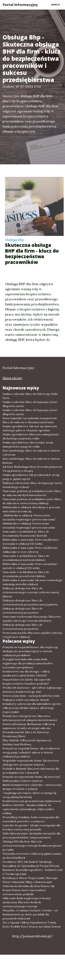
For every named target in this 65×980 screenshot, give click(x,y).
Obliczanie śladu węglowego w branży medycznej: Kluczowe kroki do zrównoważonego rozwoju (27, 902)
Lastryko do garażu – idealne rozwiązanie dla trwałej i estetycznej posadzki (31, 827)
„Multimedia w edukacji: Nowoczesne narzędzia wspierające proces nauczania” (29, 517)
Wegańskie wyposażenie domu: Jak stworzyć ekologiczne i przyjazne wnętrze (31, 763)
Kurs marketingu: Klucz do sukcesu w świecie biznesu (31, 461)
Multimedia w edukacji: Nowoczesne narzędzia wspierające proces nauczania (29, 525)
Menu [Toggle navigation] (56, 5)
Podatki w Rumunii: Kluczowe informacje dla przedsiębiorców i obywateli (31, 771)
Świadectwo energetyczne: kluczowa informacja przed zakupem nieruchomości (30, 718)
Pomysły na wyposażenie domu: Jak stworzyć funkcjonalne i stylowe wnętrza (31, 779)
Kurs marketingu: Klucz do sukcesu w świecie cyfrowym (31, 453)
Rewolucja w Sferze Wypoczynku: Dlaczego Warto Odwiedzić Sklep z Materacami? (30, 880)
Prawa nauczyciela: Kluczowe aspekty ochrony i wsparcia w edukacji (32, 635)
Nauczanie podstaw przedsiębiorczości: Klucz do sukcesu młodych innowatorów (32, 493)
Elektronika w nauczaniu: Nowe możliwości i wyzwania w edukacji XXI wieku (31, 542)
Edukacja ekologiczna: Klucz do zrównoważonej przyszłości (23, 610)
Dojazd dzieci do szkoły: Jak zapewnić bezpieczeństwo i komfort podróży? (27, 682)
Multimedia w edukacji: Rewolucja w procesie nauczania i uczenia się (31, 509)
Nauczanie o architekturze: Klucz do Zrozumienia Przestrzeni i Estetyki (26, 534)
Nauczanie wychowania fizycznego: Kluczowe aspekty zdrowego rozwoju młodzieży (32, 619)
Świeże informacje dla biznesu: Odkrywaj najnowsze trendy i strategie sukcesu (29, 726)
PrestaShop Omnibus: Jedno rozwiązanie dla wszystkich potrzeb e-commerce (31, 819)
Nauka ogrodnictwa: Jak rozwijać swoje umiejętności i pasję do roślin (28, 444)
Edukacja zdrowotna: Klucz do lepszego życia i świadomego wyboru (32, 485)
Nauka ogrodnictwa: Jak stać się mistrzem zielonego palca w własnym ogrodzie (30, 428)
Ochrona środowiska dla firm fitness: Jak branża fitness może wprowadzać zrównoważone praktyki (28, 890)
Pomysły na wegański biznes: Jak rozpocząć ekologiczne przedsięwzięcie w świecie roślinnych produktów (30, 651)
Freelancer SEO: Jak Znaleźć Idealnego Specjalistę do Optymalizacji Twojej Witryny (31, 864)
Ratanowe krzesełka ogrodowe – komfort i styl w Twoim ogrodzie (32, 872)
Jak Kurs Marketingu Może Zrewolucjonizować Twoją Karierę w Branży (32, 469)
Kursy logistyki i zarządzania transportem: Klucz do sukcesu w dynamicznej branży (30, 420)
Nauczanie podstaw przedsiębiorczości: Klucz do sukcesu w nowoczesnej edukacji (32, 501)
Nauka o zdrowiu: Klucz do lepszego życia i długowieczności (30, 404)
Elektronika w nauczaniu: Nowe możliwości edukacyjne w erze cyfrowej (30, 550)
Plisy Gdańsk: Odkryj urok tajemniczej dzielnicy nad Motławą (27, 742)
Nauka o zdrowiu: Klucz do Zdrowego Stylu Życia (30, 396)
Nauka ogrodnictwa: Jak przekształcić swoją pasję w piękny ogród (31, 477)
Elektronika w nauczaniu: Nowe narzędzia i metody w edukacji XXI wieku (30, 566)
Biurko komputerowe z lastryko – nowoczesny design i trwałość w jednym (32, 787)
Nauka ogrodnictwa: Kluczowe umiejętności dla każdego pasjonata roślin (31, 436)
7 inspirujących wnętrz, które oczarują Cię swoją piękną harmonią (29, 795)
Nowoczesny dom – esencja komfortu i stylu (31, 696)
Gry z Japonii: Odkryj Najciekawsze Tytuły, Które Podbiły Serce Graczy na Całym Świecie (32, 924)
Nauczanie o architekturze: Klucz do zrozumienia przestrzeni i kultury (26, 558)
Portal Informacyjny (20, 5)
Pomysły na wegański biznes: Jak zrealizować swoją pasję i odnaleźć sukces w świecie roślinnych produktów (31, 752)
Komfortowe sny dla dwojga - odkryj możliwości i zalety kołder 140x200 (26, 673)
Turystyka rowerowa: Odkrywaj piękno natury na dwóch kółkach (32, 856)
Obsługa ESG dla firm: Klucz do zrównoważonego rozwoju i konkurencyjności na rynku (32, 846)
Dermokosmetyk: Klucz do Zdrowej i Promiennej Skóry (26, 734)
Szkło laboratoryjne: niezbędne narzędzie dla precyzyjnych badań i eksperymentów (31, 835)
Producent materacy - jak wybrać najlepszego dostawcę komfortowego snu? (32, 690)
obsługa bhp (14, 240)
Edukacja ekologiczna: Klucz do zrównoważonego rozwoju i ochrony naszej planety (31, 592)
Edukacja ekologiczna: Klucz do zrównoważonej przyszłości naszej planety (30, 602)
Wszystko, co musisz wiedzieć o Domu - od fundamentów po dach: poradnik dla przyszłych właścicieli (30, 914)
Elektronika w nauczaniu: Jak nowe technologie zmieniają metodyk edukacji (32, 582)
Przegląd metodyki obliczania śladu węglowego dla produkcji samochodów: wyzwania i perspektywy (28, 663)
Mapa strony (12, 378)
